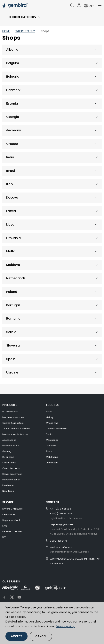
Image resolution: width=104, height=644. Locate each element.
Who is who (52, 423)
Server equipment (12, 474)
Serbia (11, 332)
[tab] (52, 50)
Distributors (52, 463)
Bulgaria (13, 77)
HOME (6, 31)
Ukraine (12, 372)
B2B (4, 537)
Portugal (13, 305)
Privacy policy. (65, 626)
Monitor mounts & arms (15, 434)
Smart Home (9, 463)
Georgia (13, 117)
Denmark (13, 90)
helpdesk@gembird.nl (62, 524)
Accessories (9, 440)
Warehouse (52, 440)
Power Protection (11, 480)
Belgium (13, 63)
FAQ (5, 526)
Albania (12, 50)
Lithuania (13, 238)
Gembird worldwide (56, 429)
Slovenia (13, 345)
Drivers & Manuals (12, 509)
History (49, 417)
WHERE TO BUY (25, 31)
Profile (49, 412)
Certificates (9, 514)
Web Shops (52, 457)
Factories (51, 446)
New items (8, 491)
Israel (11, 171)
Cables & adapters (13, 423)
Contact (50, 434)
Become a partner (12, 531)
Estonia (12, 103)
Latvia (11, 211)
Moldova (13, 265)
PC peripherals (10, 412)
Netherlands (16, 278)
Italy (10, 184)
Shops (49, 451)
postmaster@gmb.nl (61, 547)
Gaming (7, 451)
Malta (11, 251)
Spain (11, 359)
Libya (10, 224)
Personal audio (11, 446)
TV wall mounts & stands (16, 429)
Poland (12, 292)
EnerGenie (8, 485)
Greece (12, 144)
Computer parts (11, 468)
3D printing (8, 457)
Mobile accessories (13, 417)
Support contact (11, 520)
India (10, 157)
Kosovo (12, 197)
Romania (13, 318)
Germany (14, 130)
